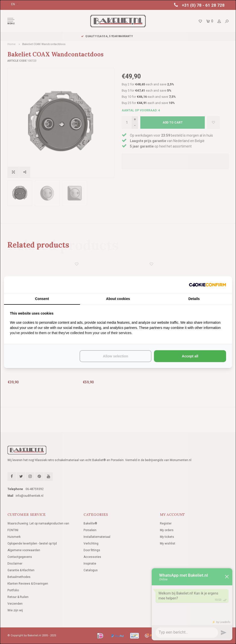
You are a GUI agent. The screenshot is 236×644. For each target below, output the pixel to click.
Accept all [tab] (190, 356)
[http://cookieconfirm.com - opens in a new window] (207, 285)
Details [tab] (194, 299)
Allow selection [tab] (116, 356)
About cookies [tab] (118, 299)
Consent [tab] (42, 299)
